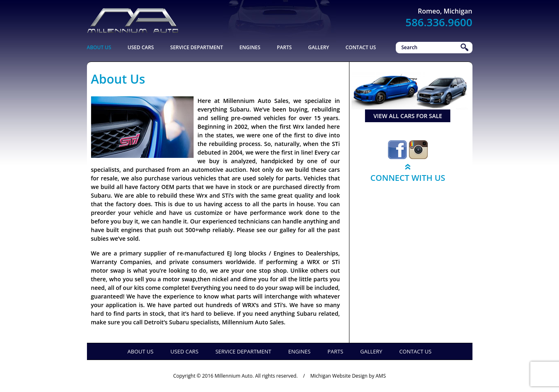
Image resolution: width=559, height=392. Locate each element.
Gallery (318, 47)
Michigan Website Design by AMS (348, 376)
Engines (250, 47)
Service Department (197, 47)
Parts (284, 47)
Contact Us (360, 47)
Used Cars (141, 47)
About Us (99, 47)
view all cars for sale (408, 116)
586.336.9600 (439, 22)
